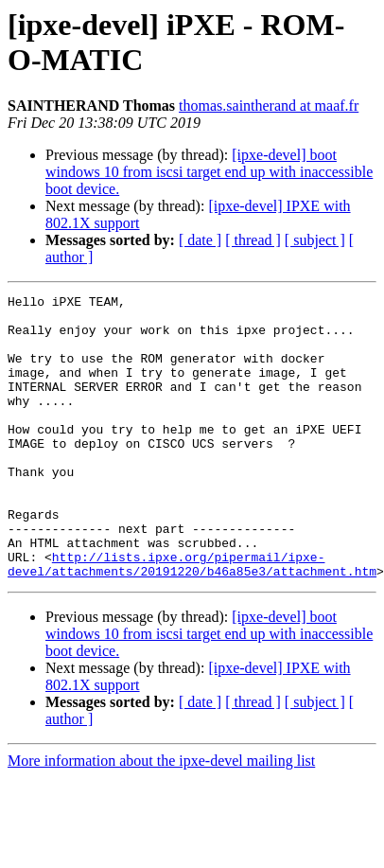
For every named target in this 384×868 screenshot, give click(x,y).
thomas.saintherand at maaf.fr (269, 106)
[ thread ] (253, 240)
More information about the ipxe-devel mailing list (161, 800)
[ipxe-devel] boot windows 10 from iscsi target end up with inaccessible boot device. (209, 172)
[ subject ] (315, 240)
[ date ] (200, 240)
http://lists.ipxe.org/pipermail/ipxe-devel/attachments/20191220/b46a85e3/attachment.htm (192, 602)
